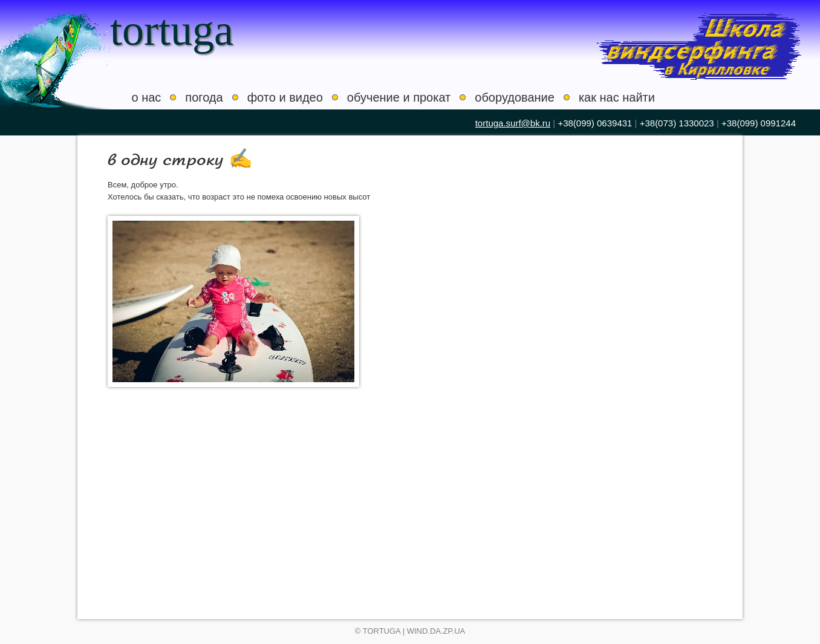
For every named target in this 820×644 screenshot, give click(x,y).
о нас (147, 97)
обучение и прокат (399, 97)
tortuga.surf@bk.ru (513, 123)
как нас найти (617, 97)
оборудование (515, 97)
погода (204, 97)
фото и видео (285, 97)
